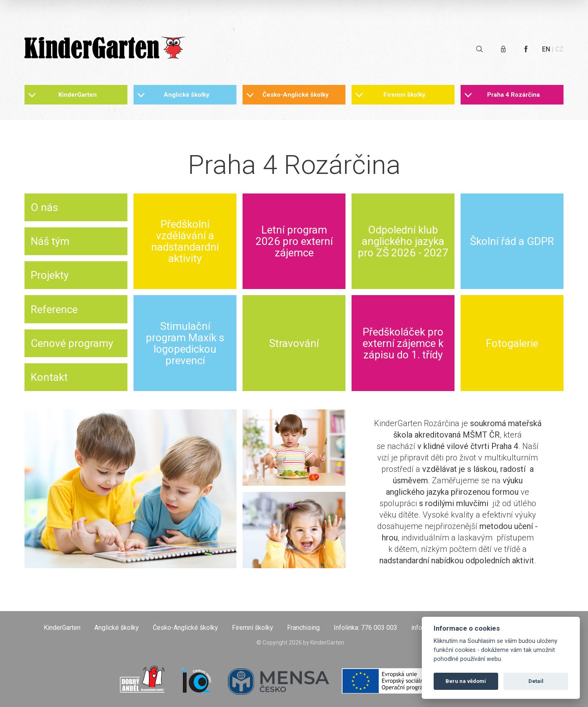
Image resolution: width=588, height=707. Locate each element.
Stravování (294, 343)
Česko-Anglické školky (296, 95)
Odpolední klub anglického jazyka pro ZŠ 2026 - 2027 (403, 241)
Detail (536, 681)
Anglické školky (187, 95)
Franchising (303, 628)
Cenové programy (72, 343)
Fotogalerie (512, 343)
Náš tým (50, 241)
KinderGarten (78, 95)
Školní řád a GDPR (512, 241)
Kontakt (49, 377)
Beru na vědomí (466, 681)
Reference (54, 309)
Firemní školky (404, 95)
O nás (44, 207)
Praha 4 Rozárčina (513, 95)
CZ (559, 49)
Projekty (50, 275)
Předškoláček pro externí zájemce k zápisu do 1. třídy (403, 343)
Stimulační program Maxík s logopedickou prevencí (185, 343)
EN (546, 49)
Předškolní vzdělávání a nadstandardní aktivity (185, 241)
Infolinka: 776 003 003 (365, 628)
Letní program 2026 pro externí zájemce (294, 241)
